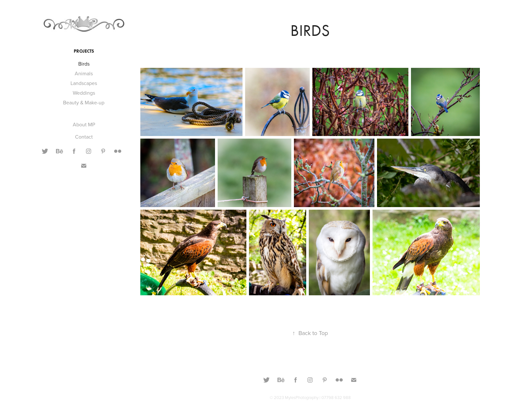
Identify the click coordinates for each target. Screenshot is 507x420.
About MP (84, 124)
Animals (84, 73)
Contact (84, 137)
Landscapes (84, 83)
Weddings (84, 93)
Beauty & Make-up (84, 102)
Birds (84, 64)
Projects (84, 51)
